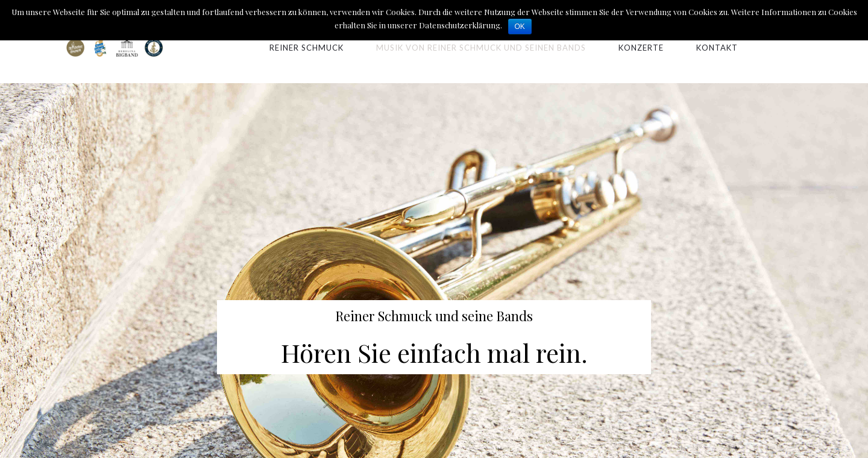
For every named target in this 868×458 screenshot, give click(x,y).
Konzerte (641, 48)
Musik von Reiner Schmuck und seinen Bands (481, 48)
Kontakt (717, 48)
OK (520, 27)
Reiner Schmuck (307, 48)
